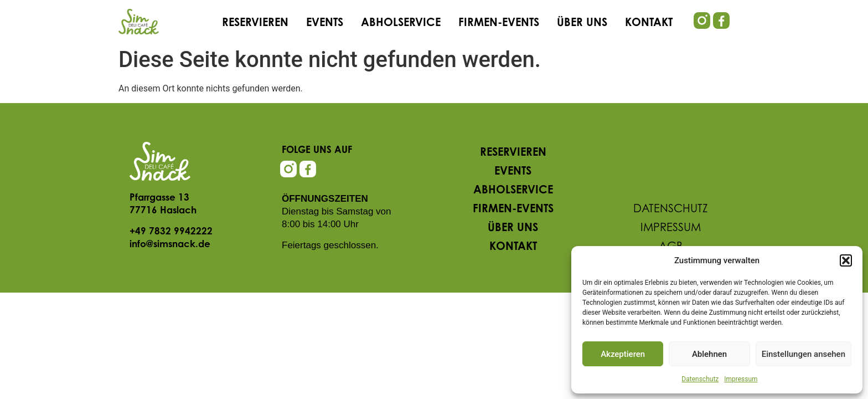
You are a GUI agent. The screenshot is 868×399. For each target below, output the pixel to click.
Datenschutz (700, 379)
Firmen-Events (499, 23)
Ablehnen (709, 354)
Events (325, 23)
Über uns (582, 23)
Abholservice (401, 23)
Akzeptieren (623, 354)
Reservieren (255, 23)
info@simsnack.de (170, 245)
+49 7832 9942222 (171, 232)
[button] (846, 260)
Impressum (741, 379)
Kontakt (649, 23)
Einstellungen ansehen (804, 354)
